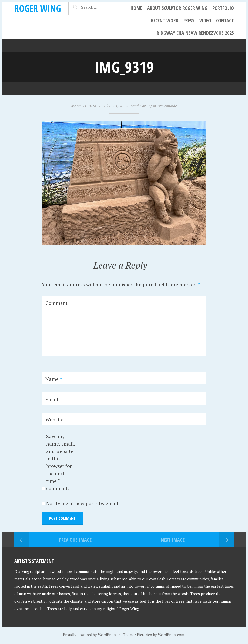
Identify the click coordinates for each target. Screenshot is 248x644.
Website (54, 420)
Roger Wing (38, 8)
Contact (225, 20)
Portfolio (223, 8)
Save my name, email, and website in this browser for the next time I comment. (61, 462)
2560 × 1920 (113, 106)
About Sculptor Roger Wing (177, 8)
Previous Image (75, 540)
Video (205, 20)
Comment (57, 303)
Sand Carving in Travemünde (154, 106)
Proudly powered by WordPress (90, 635)
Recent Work (165, 20)
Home (136, 8)
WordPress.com (171, 635)
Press (189, 20)
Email (53, 399)
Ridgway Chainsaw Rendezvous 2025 (195, 33)
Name (54, 379)
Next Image (173, 540)
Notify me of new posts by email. (83, 503)
